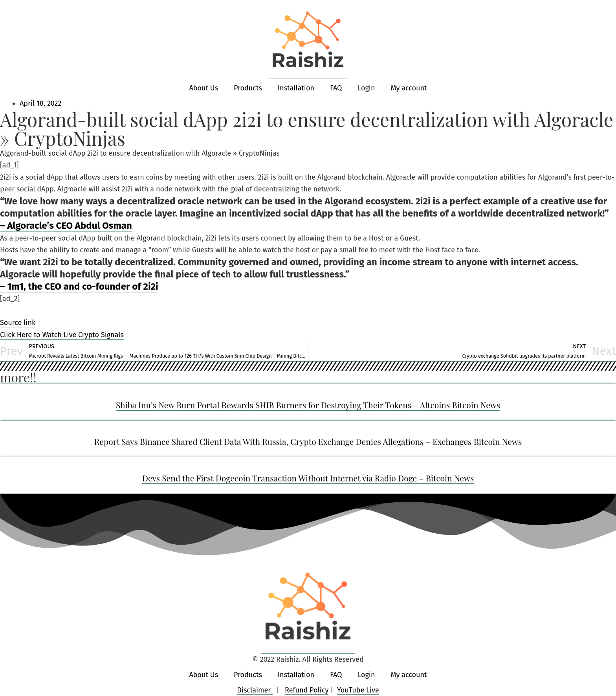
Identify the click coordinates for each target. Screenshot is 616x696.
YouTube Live (358, 690)
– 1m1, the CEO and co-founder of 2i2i (79, 286)
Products (248, 88)
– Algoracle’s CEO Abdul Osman (66, 226)
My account (409, 88)
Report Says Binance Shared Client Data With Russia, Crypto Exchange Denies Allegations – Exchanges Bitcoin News (308, 441)
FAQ (336, 88)
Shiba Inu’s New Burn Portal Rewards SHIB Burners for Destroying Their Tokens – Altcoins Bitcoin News (308, 405)
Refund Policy (307, 690)
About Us (204, 88)
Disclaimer (255, 690)
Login (366, 88)
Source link (18, 323)
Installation (296, 88)
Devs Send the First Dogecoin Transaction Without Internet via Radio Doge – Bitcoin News (308, 478)
